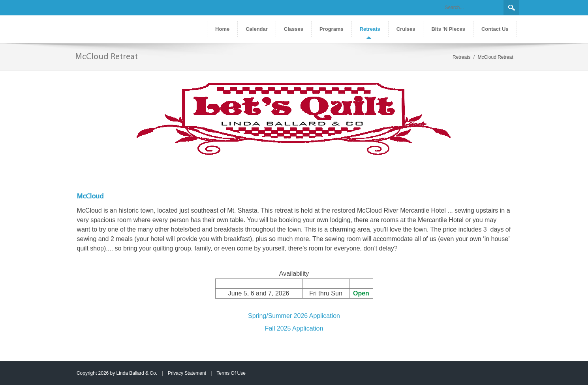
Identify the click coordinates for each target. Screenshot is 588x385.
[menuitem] (370, 29)
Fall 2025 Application (294, 328)
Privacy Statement (187, 373)
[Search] (472, 8)
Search (511, 7)
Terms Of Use (231, 373)
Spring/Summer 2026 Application (294, 316)
